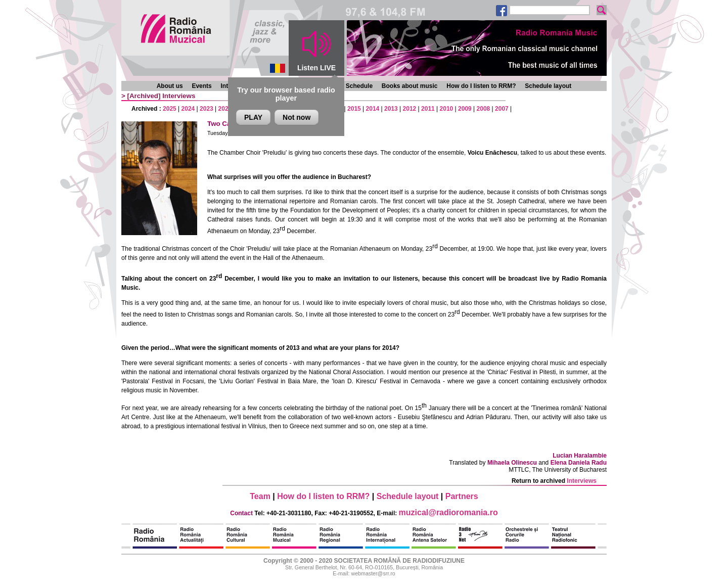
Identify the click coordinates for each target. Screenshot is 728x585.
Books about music (410, 86)
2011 (428, 109)
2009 (465, 109)
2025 (170, 109)
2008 (484, 109)
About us (170, 86)
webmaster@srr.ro (373, 573)
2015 (354, 109)
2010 (447, 109)
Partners (462, 496)
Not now (297, 117)
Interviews (179, 96)
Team (260, 496)
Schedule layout (548, 86)
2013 (391, 109)
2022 (225, 109)
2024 (188, 109)
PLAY (253, 117)
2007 (502, 109)
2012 (410, 109)
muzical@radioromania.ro (448, 512)
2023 (207, 109)
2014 (373, 109)
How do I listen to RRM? (481, 86)
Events (201, 86)
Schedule (359, 86)
